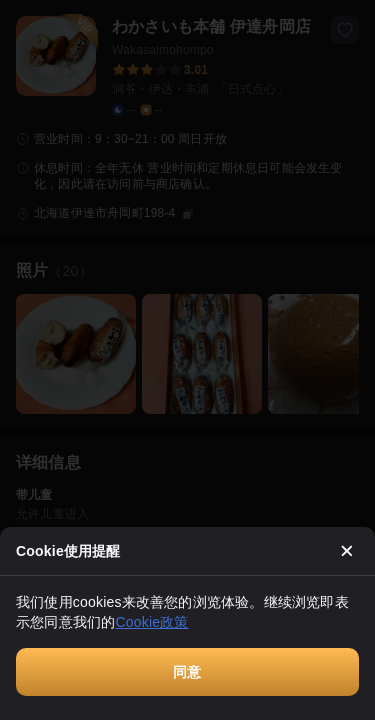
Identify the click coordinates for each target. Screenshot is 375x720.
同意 (187, 672)
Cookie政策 (151, 622)
